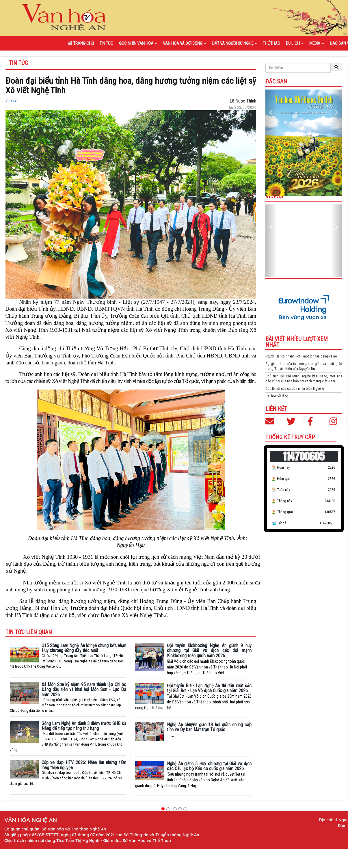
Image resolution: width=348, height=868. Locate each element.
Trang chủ (81, 43)
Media (317, 43)
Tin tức (106, 43)
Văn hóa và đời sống (185, 43)
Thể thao (271, 43)
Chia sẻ (11, 100)
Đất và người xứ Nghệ (235, 43)
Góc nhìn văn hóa (138, 43)
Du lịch (295, 43)
